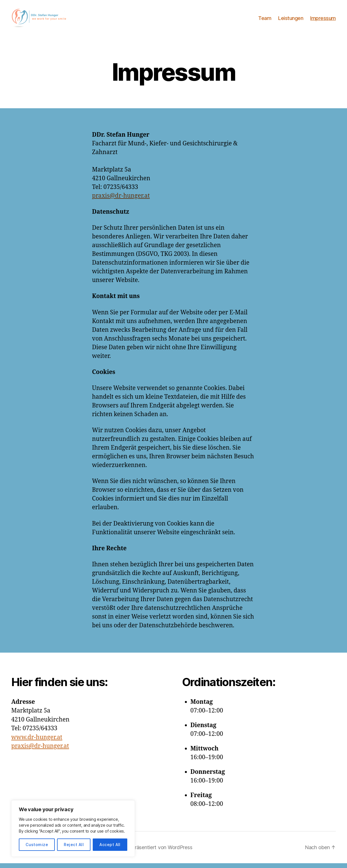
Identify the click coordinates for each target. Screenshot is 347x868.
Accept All (110, 845)
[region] (73, 828)
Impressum (323, 20)
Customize (37, 845)
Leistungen (291, 20)
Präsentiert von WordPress (162, 852)
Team (265, 20)
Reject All (74, 845)
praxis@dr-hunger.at (121, 201)
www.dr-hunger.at (37, 742)
